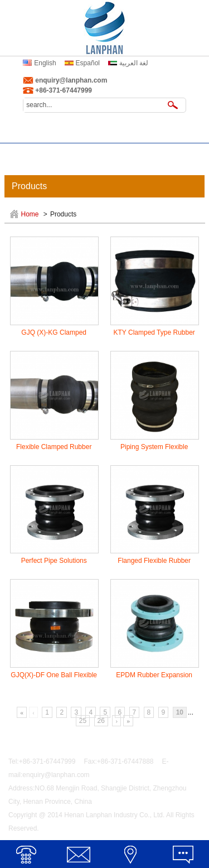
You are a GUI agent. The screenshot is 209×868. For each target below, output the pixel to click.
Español (88, 63)
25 (83, 721)
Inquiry (130, 153)
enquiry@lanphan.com (71, 80)
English (45, 63)
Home (26, 132)
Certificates (79, 153)
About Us (78, 132)
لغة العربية (134, 63)
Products (131, 132)
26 (101, 721)
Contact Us (183, 153)
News (183, 132)
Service (26, 153)
